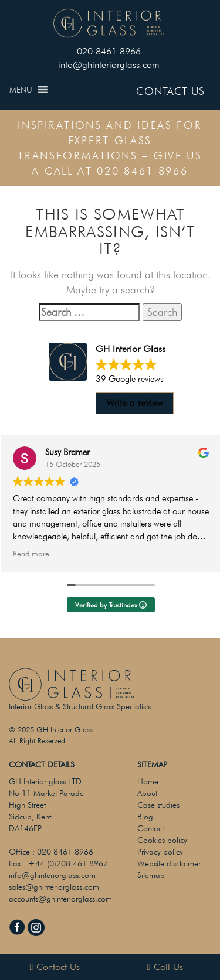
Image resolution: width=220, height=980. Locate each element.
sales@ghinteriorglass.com (54, 887)
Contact (150, 828)
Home (148, 781)
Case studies (158, 805)
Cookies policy (162, 840)
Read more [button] (31, 554)
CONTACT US (170, 91)
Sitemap (151, 875)
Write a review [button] (134, 403)
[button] (21, 90)
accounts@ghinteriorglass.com (60, 899)
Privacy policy (160, 852)
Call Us (165, 967)
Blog (145, 817)
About (147, 793)
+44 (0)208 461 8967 (68, 863)
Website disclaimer (169, 863)
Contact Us (55, 967)
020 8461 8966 (109, 51)
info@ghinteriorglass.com (109, 65)
